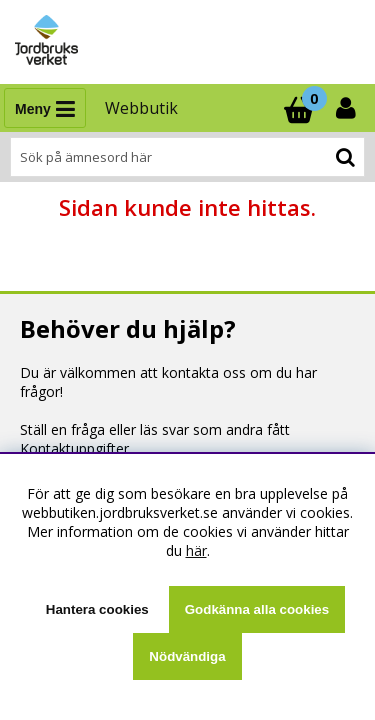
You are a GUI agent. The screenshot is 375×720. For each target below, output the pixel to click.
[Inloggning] (348, 108)
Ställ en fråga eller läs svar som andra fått (155, 429)
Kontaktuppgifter (74, 448)
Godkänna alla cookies (257, 609)
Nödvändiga (187, 656)
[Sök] (187, 157)
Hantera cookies (97, 609)
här (196, 550)
